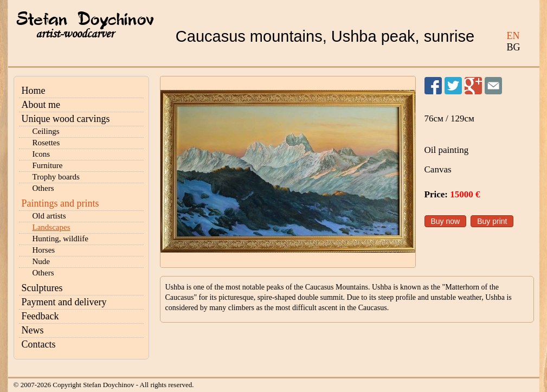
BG (514, 47)
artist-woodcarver (75, 34)
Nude (41, 261)
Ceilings (46, 131)
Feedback (40, 316)
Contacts (39, 344)
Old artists (49, 216)
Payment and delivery (64, 302)
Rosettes (46, 143)
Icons (41, 154)
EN (513, 36)
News (33, 330)
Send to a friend (493, 86)
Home (34, 91)
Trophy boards (56, 177)
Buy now (446, 221)
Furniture (48, 165)
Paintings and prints (60, 203)
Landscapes (52, 227)
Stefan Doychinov (85, 20)
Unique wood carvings (66, 119)
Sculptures (42, 288)
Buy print (492, 221)
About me (41, 105)
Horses (44, 250)
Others (43, 188)
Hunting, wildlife (60, 239)
